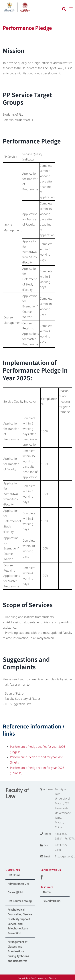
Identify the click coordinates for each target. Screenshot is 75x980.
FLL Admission (52, 901)
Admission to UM (18, 884)
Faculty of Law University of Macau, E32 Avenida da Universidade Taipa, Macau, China (63, 808)
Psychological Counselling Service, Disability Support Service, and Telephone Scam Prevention (20, 921)
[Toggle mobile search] (64, 9)
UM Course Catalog (20, 901)
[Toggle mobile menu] (71, 9)
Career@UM (15, 892)
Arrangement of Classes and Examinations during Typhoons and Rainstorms (18, 951)
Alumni (47, 892)
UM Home (14, 875)
